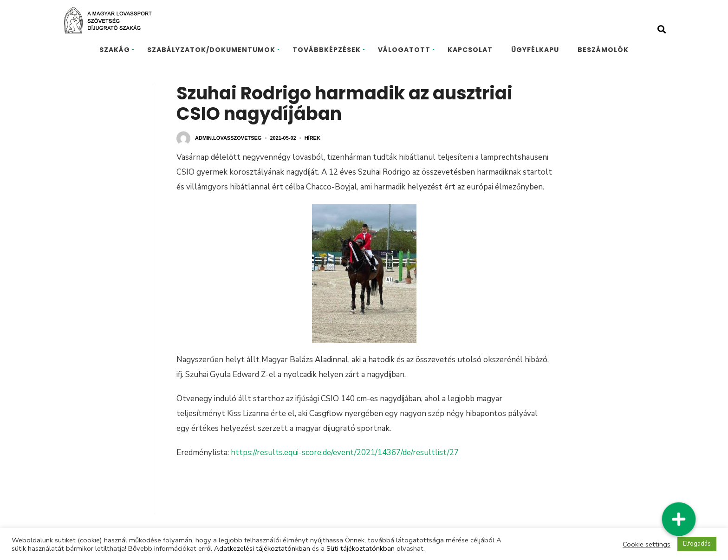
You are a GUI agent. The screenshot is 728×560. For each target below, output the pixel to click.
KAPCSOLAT (470, 50)
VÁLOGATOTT (404, 50)
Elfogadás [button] (697, 544)
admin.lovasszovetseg (228, 138)
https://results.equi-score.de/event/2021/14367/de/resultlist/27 (345, 453)
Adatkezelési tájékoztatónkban (262, 548)
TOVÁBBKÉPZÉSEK (327, 50)
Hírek (312, 138)
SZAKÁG (115, 50)
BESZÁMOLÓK (603, 50)
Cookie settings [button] (647, 544)
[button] (679, 519)
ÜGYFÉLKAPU (535, 50)
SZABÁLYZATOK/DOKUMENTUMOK (211, 50)
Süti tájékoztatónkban (361, 548)
